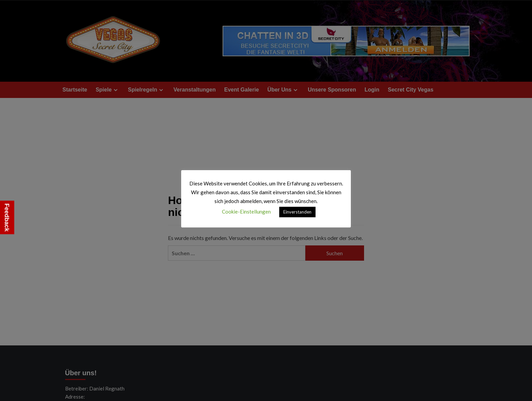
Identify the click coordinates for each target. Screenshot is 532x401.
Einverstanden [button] (297, 212)
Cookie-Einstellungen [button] (246, 212)
